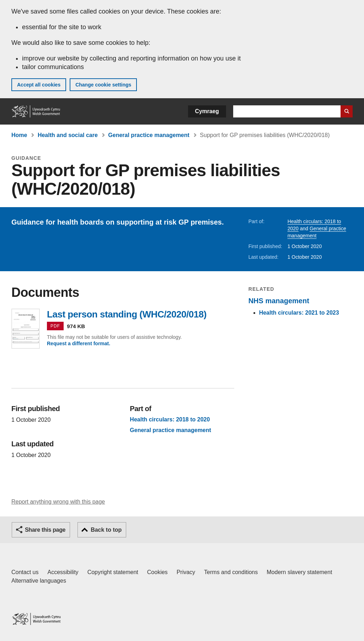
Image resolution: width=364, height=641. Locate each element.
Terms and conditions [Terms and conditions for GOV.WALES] (231, 572)
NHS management (279, 301)
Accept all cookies (39, 85)
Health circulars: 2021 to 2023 (299, 313)
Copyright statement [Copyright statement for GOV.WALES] (113, 572)
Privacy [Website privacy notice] (186, 572)
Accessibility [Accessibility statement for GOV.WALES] (63, 572)
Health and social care (68, 135)
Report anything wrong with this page (58, 502)
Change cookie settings (103, 85)
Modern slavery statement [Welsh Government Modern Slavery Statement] (299, 572)
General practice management (149, 135)
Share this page (45, 530)
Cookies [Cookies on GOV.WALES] (157, 572)
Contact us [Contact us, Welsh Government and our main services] (25, 572)
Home (19, 135)
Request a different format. (79, 343)
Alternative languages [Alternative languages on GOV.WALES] (39, 581)
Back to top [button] (106, 530)
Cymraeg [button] (207, 111)
